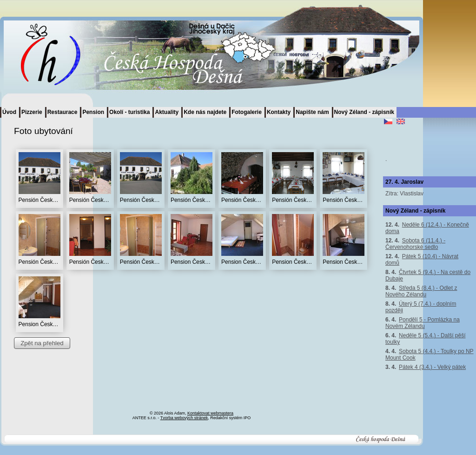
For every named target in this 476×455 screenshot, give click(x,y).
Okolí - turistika (129, 112)
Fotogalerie (247, 112)
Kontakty (279, 112)
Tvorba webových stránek (184, 418)
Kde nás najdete (205, 112)
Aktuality (167, 112)
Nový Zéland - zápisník (364, 112)
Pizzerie (32, 112)
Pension (93, 112)
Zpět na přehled (42, 343)
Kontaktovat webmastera (210, 413)
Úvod (9, 112)
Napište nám (312, 112)
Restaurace (63, 112)
